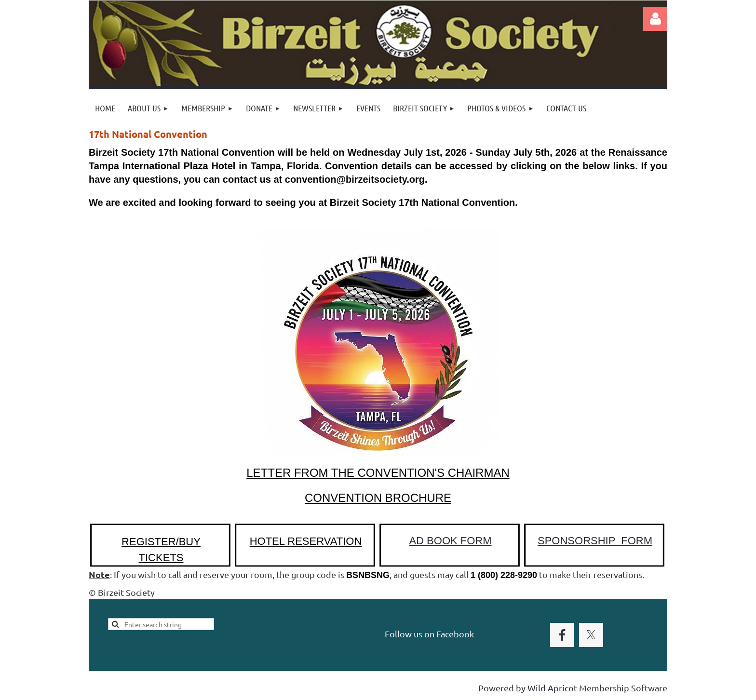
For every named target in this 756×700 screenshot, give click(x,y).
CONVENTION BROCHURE (378, 498)
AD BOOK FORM (450, 541)
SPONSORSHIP (595, 541)
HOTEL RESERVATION (306, 541)
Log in (655, 19)
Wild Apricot (552, 688)
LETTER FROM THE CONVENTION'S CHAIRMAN (378, 473)
